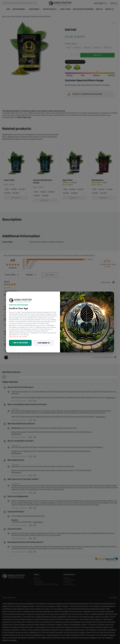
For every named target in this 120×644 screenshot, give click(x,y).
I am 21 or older (20, 343)
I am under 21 (44, 343)
